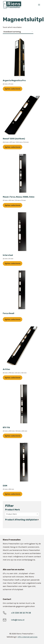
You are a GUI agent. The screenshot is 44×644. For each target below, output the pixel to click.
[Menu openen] (39, 5)
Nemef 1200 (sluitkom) (14, 139)
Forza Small (9, 313)
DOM (5, 486)
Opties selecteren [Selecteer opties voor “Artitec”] (13, 378)
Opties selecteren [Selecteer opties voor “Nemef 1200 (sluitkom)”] (13, 147)
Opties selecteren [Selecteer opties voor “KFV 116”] (13, 436)
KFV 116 (6, 428)
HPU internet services (28, 637)
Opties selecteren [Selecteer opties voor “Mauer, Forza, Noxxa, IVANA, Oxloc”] (13, 205)
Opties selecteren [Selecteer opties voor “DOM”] (13, 494)
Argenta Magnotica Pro (14, 80)
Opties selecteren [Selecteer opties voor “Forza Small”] (13, 319)
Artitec (6, 369)
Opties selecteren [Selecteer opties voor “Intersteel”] (13, 263)
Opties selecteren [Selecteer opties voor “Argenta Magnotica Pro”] (13, 89)
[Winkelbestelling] (18, 32)
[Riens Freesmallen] (16, 5)
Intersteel (8, 255)
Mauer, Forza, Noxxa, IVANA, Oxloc (19, 197)
